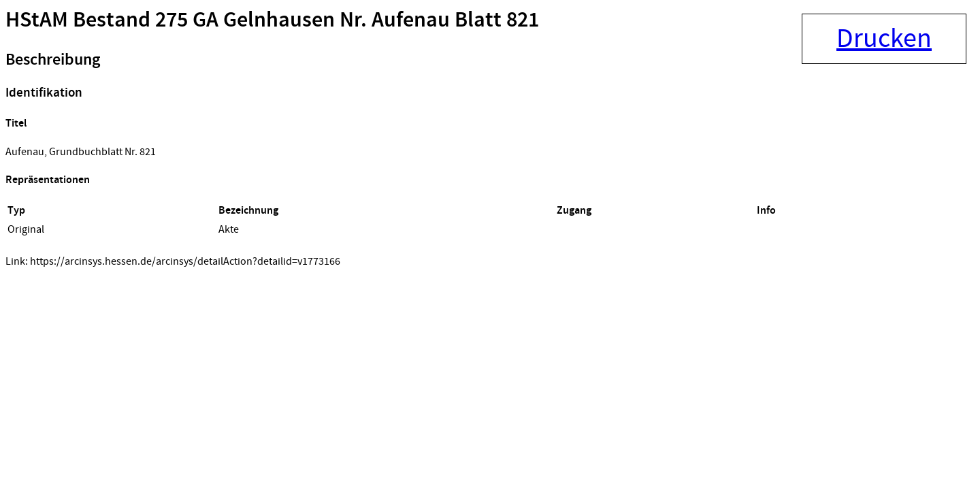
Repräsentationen (48, 180)
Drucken (884, 39)
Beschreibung (53, 60)
